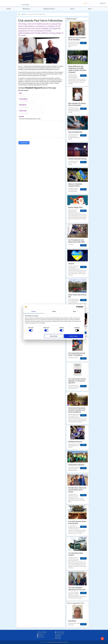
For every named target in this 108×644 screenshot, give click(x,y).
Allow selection (54, 336)
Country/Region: (23, 99)
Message (21, 117)
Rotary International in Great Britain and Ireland (58, 642)
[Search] (91, 3)
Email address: (23, 105)
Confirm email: (23, 111)
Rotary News (58, 638)
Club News (24, 14)
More (90, 9)
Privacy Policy (41, 637)
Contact (9, 9)
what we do (26, 9)
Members (103, 3)
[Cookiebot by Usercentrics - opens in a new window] (77, 307)
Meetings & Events (49, 9)
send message (24, 143)
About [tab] (75, 311)
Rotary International (59, 634)
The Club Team (41, 634)
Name (21, 93)
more (83, 43)
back (83, 624)
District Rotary (58, 637)
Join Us (72, 9)
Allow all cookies (74, 336)
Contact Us (40, 636)
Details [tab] (54, 311)
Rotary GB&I (58, 636)
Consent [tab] (34, 311)
